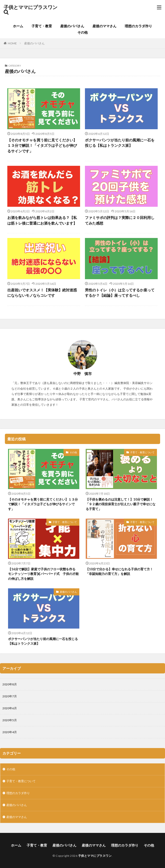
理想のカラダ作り (138, 26)
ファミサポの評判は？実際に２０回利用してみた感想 (120, 220)
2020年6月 (10, 708)
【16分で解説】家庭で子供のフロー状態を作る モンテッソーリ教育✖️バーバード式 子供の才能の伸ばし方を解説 (43, 574)
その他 (82, 32)
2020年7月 (10, 696)
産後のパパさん (72, 26)
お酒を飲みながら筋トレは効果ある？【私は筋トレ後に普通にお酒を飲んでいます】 (42, 220)
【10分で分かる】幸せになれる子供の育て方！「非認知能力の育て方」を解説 (119, 572)
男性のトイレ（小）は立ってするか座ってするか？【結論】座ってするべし (120, 293)
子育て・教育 (42, 26)
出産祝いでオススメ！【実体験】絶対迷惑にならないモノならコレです (42, 293)
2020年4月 (10, 732)
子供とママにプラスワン (31, 7)
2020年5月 (10, 720)
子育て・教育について (142, 452)
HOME (12, 43)
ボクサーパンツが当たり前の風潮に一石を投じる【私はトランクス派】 (120, 143)
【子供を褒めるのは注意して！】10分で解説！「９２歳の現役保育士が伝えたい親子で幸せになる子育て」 (121, 504)
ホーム (18, 26)
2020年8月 (10, 684)
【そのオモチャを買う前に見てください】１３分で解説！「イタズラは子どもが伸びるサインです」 (42, 145)
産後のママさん (104, 26)
